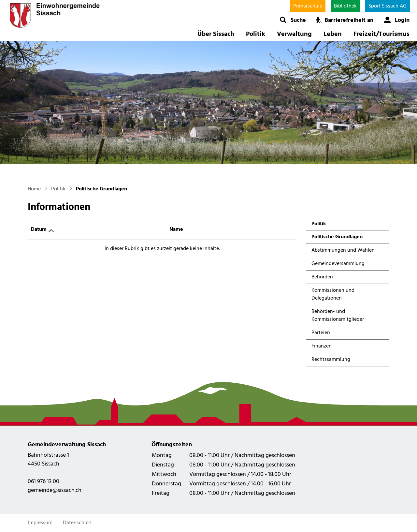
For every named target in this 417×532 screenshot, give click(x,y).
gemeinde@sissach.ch (55, 490)
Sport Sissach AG (388, 6)
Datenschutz (77, 523)
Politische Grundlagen (337, 238)
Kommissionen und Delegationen (333, 294)
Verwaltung (294, 34)
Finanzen (322, 346)
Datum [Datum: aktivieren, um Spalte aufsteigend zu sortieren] (39, 229)
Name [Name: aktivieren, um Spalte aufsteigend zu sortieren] (176, 229)
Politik (256, 34)
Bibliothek (345, 6)
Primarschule (308, 6)
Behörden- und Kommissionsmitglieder (338, 316)
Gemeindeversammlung (338, 264)
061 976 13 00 (43, 482)
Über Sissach (216, 34)
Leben (333, 34)
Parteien (321, 333)
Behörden (322, 277)
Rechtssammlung (331, 360)
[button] (293, 20)
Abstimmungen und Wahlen (343, 250)
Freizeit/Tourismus (381, 34)
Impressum (40, 523)
